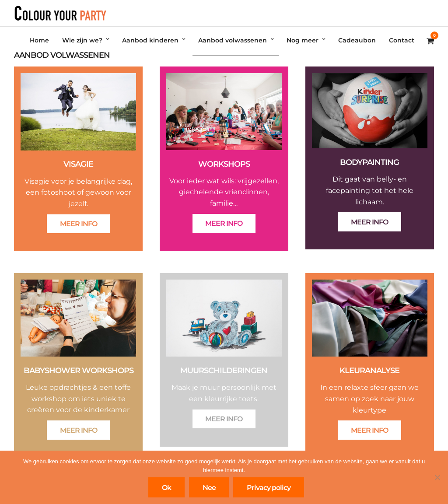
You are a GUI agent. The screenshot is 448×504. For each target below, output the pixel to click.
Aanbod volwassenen (233, 40)
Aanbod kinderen (150, 40)
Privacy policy (269, 488)
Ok (166, 488)
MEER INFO (79, 224)
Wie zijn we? (82, 40)
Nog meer (303, 40)
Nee (209, 488)
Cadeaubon (357, 40)
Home (39, 40)
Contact (402, 40)
